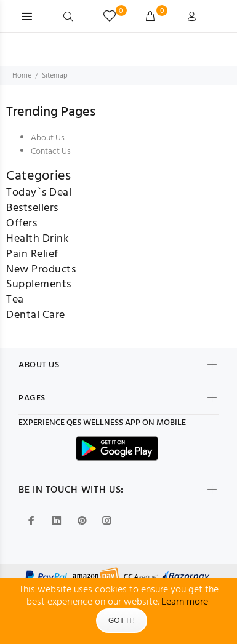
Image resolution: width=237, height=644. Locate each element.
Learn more (185, 602)
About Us (48, 138)
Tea (15, 300)
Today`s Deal (39, 193)
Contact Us (51, 152)
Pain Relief (32, 254)
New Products (41, 270)
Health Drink (38, 239)
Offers (22, 224)
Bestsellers (32, 208)
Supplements (39, 284)
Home (22, 76)
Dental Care (36, 315)
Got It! (122, 621)
